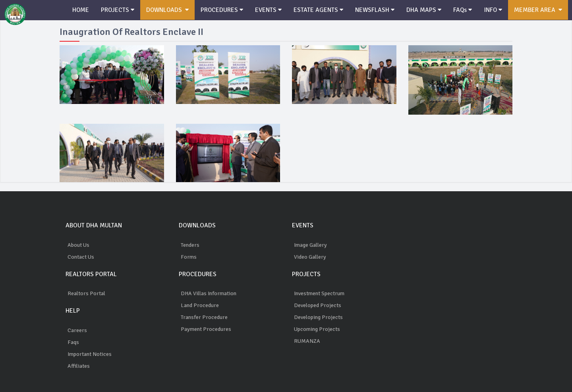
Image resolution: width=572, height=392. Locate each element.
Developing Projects (318, 317)
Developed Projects (318, 305)
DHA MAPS (427, 10)
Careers (77, 330)
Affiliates (79, 366)
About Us (78, 245)
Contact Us (81, 257)
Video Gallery (310, 257)
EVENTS (271, 10)
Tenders (190, 245)
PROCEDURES (224, 10)
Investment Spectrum (319, 293)
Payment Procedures (206, 329)
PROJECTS (118, 10)
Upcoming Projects (317, 329)
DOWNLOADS (169, 10)
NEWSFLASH (377, 10)
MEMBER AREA (541, 10)
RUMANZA (307, 341)
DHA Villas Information (209, 293)
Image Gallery (310, 245)
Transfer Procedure (204, 317)
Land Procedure (200, 305)
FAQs (465, 10)
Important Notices (90, 354)
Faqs (73, 342)
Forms (189, 257)
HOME (81, 10)
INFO (496, 10)
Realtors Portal (86, 293)
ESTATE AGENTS (321, 10)
